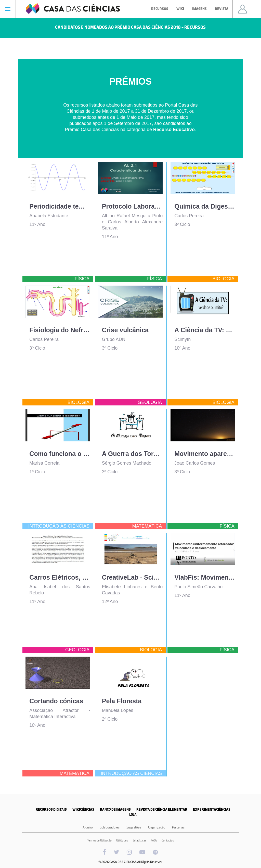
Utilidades (122, 840)
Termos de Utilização (99, 840)
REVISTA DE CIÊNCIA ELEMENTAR (162, 809)
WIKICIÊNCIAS (83, 809)
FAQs (154, 840)
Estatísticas (139, 840)
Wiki (180, 9)
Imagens (199, 9)
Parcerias (178, 827)
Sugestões (134, 827)
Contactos (168, 840)
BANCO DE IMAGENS (115, 809)
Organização (157, 827)
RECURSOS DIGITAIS (51, 809)
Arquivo (88, 827)
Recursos (160, 9)
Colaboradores (110, 827)
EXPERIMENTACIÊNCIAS (212, 809)
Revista (222, 9)
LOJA (133, 815)
